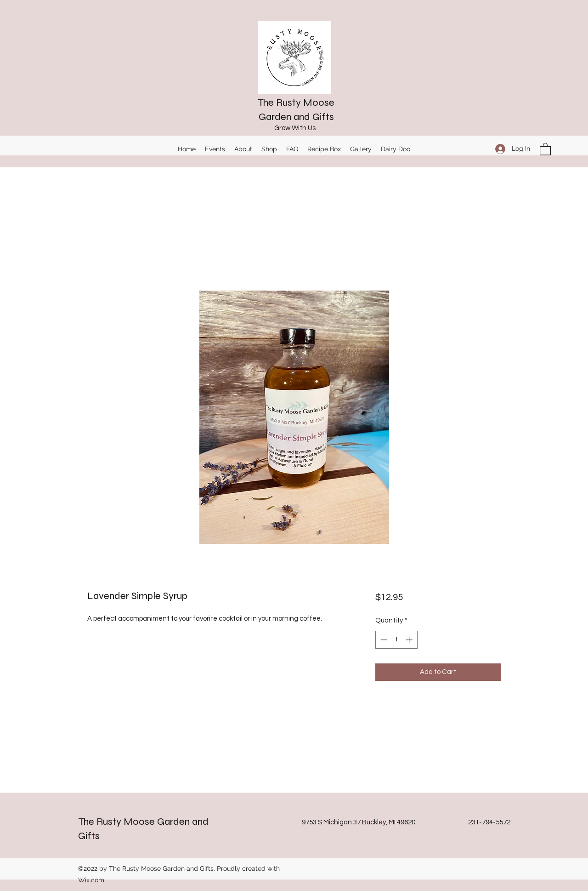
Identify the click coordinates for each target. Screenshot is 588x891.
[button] (545, 149)
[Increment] (410, 640)
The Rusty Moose (296, 103)
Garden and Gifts (296, 117)
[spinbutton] (396, 640)
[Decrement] (383, 640)
